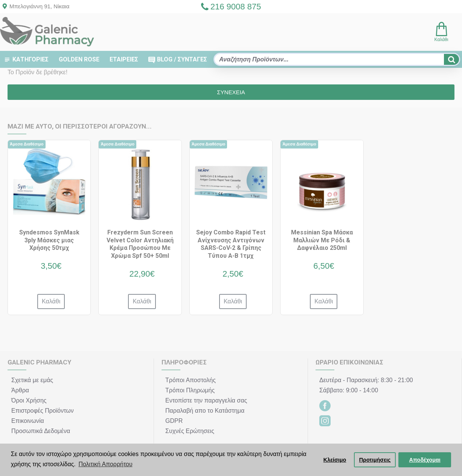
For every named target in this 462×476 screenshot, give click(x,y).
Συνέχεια (231, 92)
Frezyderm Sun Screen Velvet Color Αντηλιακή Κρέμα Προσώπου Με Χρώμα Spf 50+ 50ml (140, 244)
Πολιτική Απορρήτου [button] (105, 464)
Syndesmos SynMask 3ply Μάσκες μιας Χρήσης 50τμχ (49, 240)
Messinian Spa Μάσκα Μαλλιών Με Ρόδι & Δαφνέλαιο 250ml (322, 240)
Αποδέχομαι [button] (425, 460)
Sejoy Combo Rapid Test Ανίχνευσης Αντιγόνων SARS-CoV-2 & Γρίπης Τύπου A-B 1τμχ (231, 244)
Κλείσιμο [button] (335, 460)
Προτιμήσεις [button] (375, 460)
